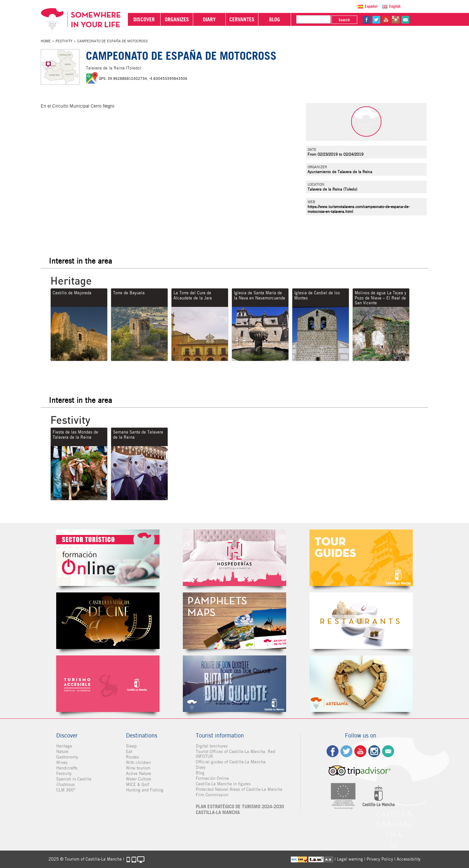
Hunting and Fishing (145, 790)
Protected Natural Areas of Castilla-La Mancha (239, 789)
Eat (129, 752)
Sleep (131, 746)
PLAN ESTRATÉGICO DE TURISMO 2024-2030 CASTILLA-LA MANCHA (240, 810)
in (396, 20)
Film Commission (212, 795)
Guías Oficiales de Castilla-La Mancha (361, 558)
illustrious (65, 784)
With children (138, 763)
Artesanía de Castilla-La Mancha (361, 684)
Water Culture (139, 779)
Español (371, 6)
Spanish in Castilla (74, 779)
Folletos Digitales (234, 621)
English (395, 6)
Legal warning (350, 859)
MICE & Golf (138, 784)
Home (46, 41)
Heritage (64, 746)
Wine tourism (138, 768)
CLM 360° (66, 790)
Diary (201, 767)
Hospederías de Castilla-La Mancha (234, 558)
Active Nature (139, 774)
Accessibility (409, 859)
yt (386, 20)
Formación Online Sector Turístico (108, 558)
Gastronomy (67, 757)
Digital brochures (212, 746)
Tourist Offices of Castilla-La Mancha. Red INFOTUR (235, 754)
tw (376, 20)
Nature (62, 752)
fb (367, 20)
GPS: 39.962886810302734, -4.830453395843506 (143, 78)
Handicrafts (67, 768)
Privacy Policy (380, 859)
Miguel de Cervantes (234, 684)
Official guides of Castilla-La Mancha (231, 762)
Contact (388, 751)
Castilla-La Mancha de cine (108, 621)
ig (374, 751)
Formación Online (212, 778)
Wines (62, 763)
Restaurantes (361, 621)
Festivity (64, 41)
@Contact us (405, 20)
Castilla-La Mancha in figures (223, 784)
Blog (200, 773)
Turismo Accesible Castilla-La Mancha (108, 684)
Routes (132, 757)
